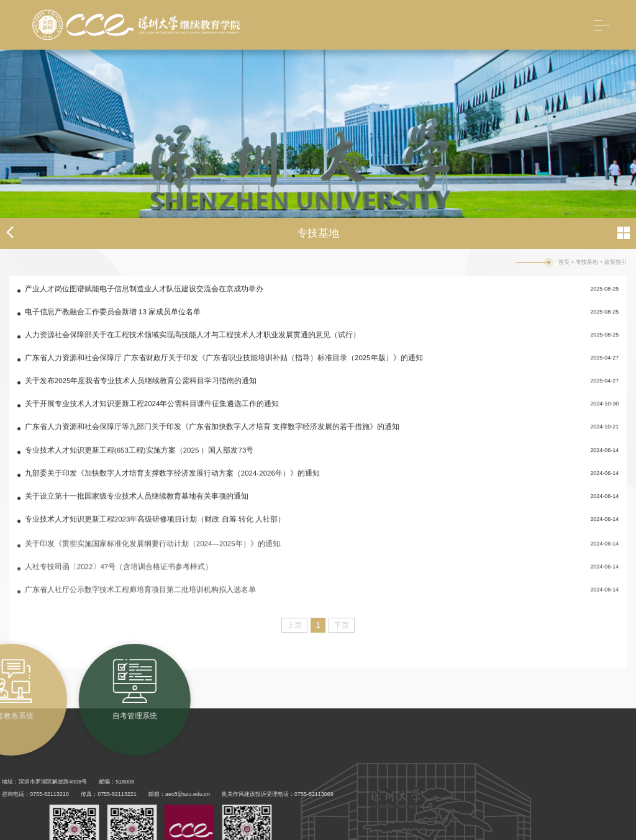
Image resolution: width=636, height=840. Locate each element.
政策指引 (616, 262)
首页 (564, 262)
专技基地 (587, 262)
